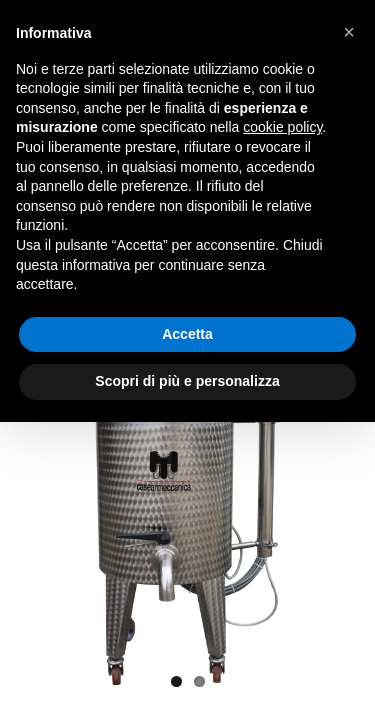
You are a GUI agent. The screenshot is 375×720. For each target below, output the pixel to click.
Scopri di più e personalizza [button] (187, 381)
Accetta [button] (187, 334)
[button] (349, 32)
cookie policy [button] (282, 127)
